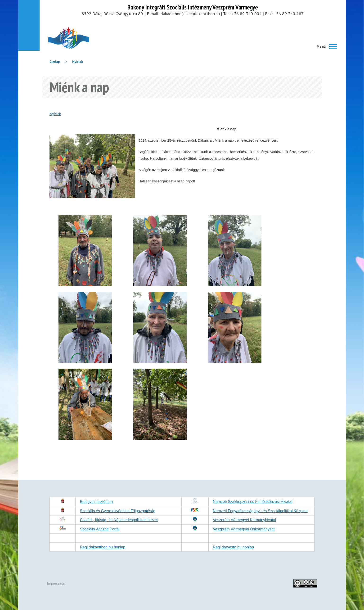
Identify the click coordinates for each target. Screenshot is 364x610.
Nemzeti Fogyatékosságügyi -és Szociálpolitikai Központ (260, 511)
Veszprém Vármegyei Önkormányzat (244, 529)
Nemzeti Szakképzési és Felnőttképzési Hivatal (253, 502)
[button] (85, 285)
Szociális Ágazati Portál (100, 529)
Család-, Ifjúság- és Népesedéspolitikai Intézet (119, 520)
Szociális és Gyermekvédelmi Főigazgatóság (117, 511)
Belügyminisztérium (96, 502)
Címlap (55, 62)
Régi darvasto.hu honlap (233, 547)
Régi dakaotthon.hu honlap (102, 547)
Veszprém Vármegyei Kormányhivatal (245, 520)
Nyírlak (78, 62)
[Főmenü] (326, 46)
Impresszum (57, 583)
